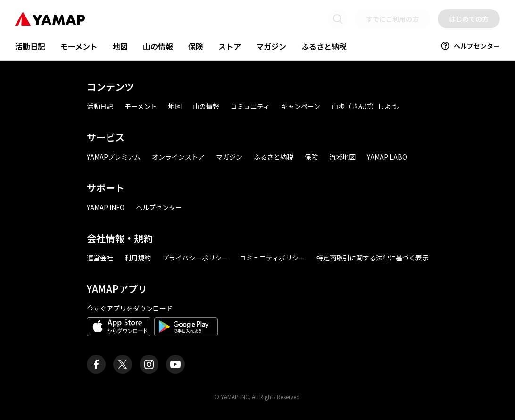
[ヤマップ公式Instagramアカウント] (149, 364)
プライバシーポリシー (195, 258)
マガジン (271, 46)
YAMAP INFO (106, 207)
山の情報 (158, 46)
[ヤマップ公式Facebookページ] (96, 364)
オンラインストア (178, 157)
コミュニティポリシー (272, 258)
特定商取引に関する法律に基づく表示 (373, 258)
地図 (120, 46)
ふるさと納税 (324, 46)
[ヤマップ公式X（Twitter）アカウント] (123, 364)
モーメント (79, 46)
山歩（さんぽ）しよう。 (368, 106)
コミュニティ (250, 106)
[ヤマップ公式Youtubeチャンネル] (175, 364)
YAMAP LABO (387, 157)
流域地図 (342, 157)
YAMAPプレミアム (114, 157)
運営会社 (100, 258)
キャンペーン (301, 106)
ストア (230, 46)
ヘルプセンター (470, 46)
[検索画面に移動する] (338, 19)
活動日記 (30, 46)
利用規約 (138, 258)
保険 (196, 46)
